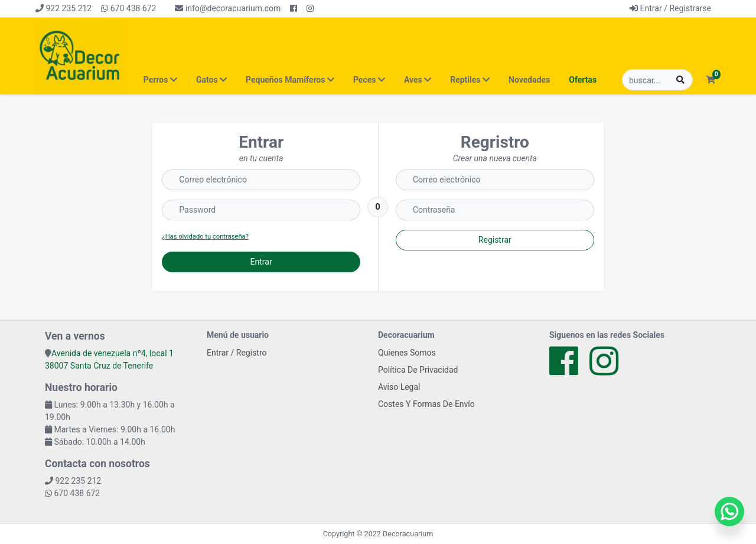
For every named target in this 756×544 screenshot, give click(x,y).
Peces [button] (369, 80)
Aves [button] (418, 80)
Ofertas (583, 80)
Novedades (529, 80)
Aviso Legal (399, 387)
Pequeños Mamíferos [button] (290, 80)
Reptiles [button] (470, 80)
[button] (710, 80)
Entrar (261, 262)
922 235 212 (63, 8)
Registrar (495, 240)
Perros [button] (160, 80)
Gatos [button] (211, 80)
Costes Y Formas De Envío (426, 404)
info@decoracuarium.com (228, 8)
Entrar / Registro (237, 353)
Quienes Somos (407, 353)
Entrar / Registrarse (670, 8)
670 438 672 (128, 8)
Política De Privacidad (418, 370)
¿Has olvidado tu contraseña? (205, 237)
